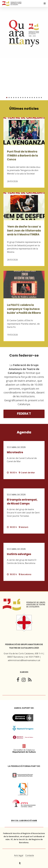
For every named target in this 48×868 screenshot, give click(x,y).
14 (37, 98)
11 (30, 98)
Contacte (30, 855)
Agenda (24, 432)
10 (28, 98)
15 (39, 98)
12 (32, 98)
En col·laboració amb (24, 821)
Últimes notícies (24, 109)
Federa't (24, 414)
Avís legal (19, 855)
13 (34, 98)
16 (41, 98)
